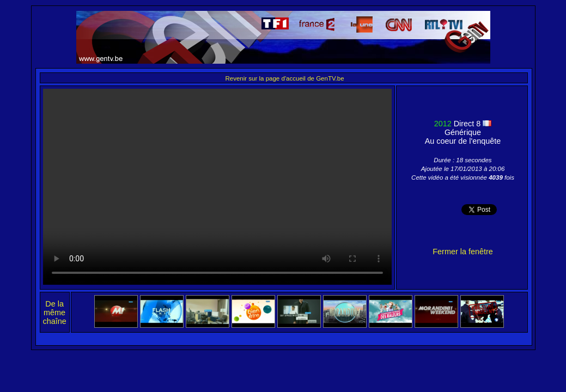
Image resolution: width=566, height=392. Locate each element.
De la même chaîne (55, 313)
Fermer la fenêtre (462, 252)
